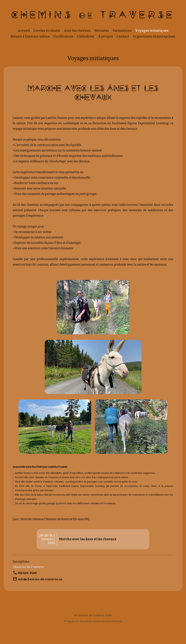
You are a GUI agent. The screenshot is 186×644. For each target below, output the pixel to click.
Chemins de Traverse (28, 567)
